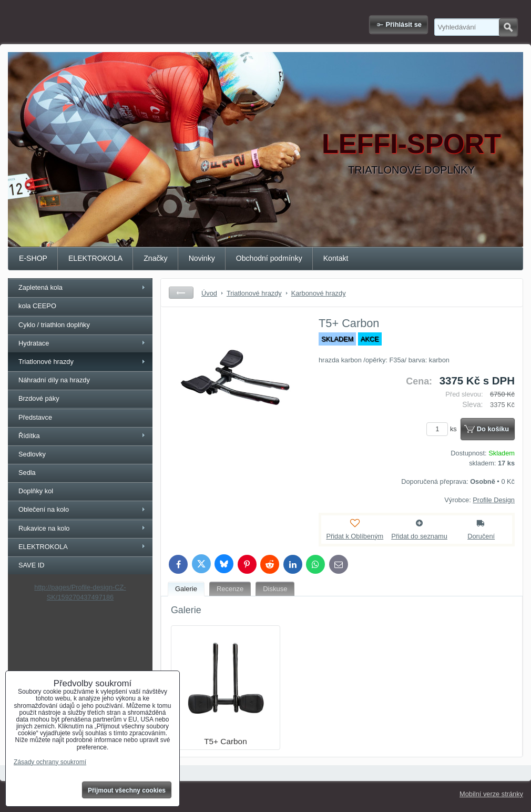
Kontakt (336, 258)
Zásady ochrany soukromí (50, 762)
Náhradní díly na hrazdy (54, 380)
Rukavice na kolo (44, 528)
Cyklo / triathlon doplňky (54, 325)
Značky (155, 258)
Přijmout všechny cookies (127, 790)
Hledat (508, 27)
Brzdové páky (39, 398)
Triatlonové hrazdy (46, 362)
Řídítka (29, 436)
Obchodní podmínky (269, 258)
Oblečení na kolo (44, 509)
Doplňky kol (36, 491)
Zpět (181, 293)
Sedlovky (32, 454)
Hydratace (34, 343)
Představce (35, 417)
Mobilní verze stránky (491, 794)
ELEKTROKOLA (95, 258)
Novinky (202, 258)
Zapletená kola (40, 287)
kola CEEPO (37, 306)
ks (443, 429)
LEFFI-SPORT (411, 144)
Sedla (27, 473)
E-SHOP (33, 258)
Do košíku (493, 429)
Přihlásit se (404, 24)
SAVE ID (32, 565)
